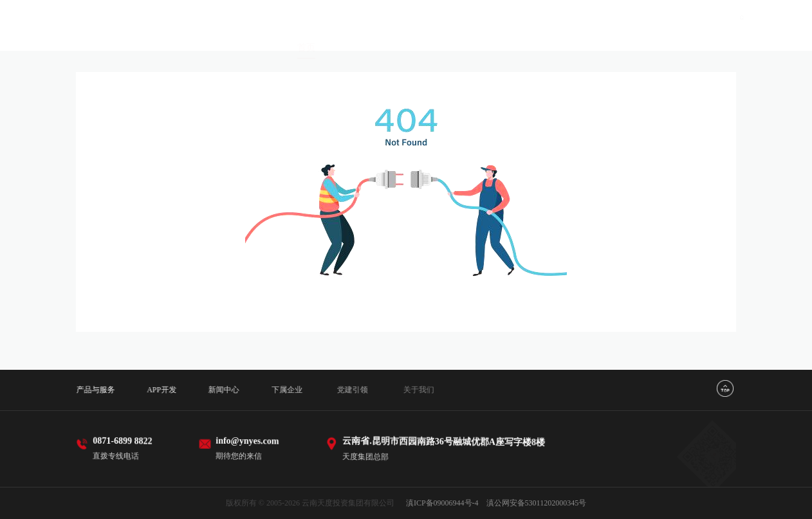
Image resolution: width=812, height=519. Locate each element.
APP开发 (433, 27)
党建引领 (623, 34)
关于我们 (686, 39)
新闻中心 (495, 29)
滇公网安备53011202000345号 (537, 503)
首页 (306, 25)
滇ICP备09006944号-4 (442, 503)
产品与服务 (365, 26)
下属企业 (559, 31)
